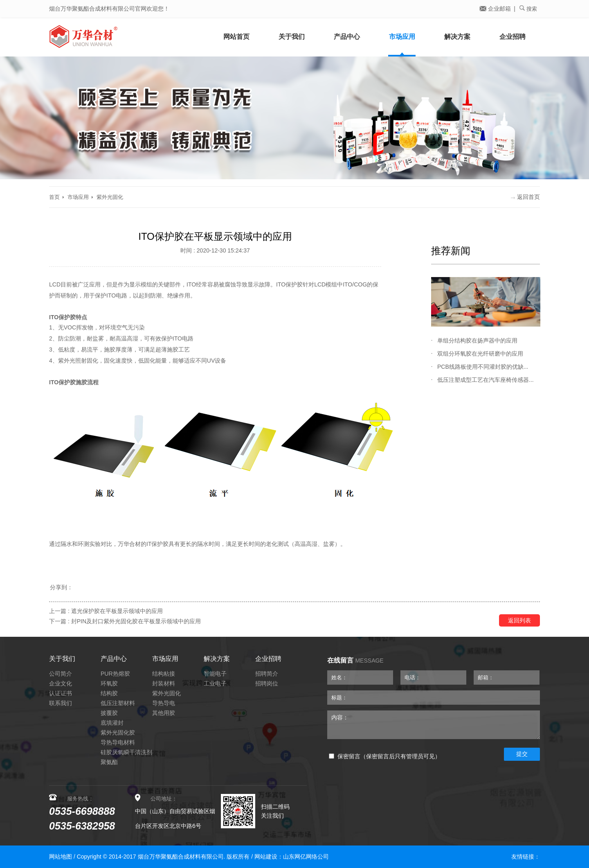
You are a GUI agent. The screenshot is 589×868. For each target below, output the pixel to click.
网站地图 (61, 857)
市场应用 (402, 37)
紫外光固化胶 (118, 733)
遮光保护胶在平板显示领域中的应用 (117, 611)
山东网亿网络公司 (306, 857)
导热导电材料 (118, 742)
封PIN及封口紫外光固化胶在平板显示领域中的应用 (136, 621)
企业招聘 (513, 37)
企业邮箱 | (497, 9)
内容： (434, 725)
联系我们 (61, 703)
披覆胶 (109, 713)
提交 (522, 754)
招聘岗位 (267, 683)
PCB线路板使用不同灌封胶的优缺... (483, 367)
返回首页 (525, 197)
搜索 (528, 9)
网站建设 (266, 857)
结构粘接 (164, 674)
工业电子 (215, 683)
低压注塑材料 (118, 703)
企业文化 (61, 683)
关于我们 (292, 37)
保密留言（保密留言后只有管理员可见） (385, 756)
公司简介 (61, 674)
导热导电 (164, 703)
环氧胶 (109, 683)
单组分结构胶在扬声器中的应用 (477, 340)
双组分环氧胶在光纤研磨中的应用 (480, 354)
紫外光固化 (110, 197)
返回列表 (519, 620)
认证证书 (61, 693)
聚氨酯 (109, 762)
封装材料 (164, 683)
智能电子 (215, 674)
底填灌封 (112, 723)
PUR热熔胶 (115, 674)
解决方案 (457, 37)
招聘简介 (267, 674)
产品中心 (347, 37)
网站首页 (236, 37)
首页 (54, 197)
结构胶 (109, 693)
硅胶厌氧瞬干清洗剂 (126, 752)
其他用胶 (164, 713)
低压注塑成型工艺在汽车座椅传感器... (486, 380)
